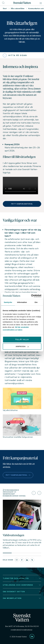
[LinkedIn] (27, 560)
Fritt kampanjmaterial (22, 204)
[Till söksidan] (3, 3)
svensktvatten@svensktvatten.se (22, 630)
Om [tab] (36, 302)
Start (5, 8)
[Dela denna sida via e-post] (17, 560)
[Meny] (41, 3)
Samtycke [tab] (8, 302)
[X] (32, 560)
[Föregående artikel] (34, 493)
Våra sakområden (18, 8)
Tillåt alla (22, 339)
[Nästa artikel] (39, 493)
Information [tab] (22, 302)
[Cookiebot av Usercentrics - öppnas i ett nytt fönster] (31, 296)
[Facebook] (22, 560)
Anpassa (22, 346)
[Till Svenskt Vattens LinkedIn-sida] (32, 637)
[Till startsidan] (22, 3)
